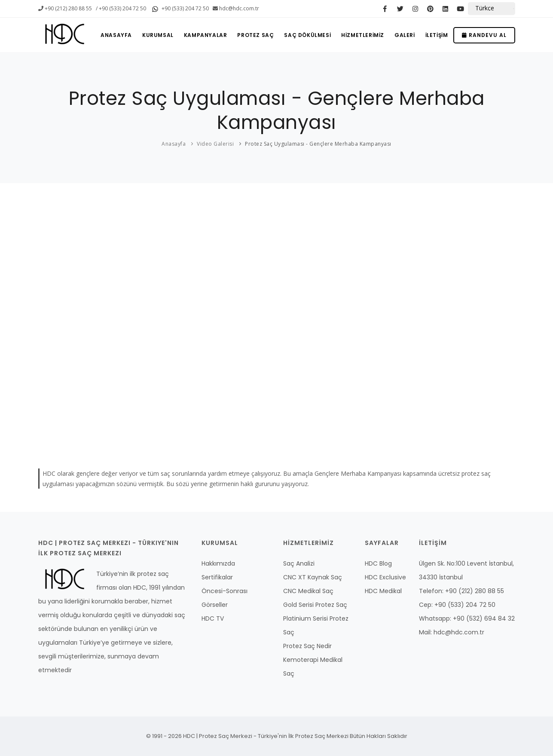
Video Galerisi (215, 144)
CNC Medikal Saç (308, 591)
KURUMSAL (158, 35)
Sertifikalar (217, 577)
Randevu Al (484, 35)
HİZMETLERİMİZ (363, 35)
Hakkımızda (218, 563)
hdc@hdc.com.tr (236, 8)
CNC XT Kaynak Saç (313, 577)
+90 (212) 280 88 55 (65, 8)
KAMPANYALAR (206, 35)
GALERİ (405, 35)
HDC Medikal (383, 591)
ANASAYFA (116, 35)
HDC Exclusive (385, 577)
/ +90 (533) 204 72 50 (121, 8)
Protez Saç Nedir (307, 646)
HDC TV (213, 618)
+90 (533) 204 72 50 (179, 9)
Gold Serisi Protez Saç (315, 605)
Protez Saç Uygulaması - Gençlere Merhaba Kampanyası (318, 144)
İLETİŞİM (437, 35)
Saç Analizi (299, 563)
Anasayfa (174, 144)
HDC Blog (378, 563)
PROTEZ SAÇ (255, 35)
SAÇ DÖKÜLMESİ (307, 35)
